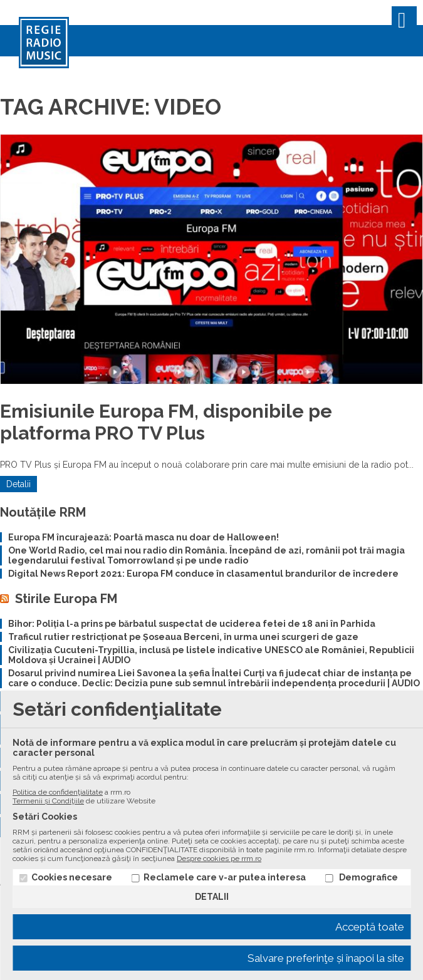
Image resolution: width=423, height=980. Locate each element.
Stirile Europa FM (66, 599)
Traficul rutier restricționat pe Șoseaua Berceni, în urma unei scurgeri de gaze (183, 637)
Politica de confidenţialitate (58, 792)
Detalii (18, 484)
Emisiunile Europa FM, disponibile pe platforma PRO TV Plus (166, 422)
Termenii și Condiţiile (48, 801)
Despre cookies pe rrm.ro (219, 859)
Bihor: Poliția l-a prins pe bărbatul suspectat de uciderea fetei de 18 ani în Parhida (192, 624)
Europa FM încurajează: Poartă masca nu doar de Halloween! (144, 537)
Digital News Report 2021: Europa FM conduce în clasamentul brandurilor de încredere (203, 574)
